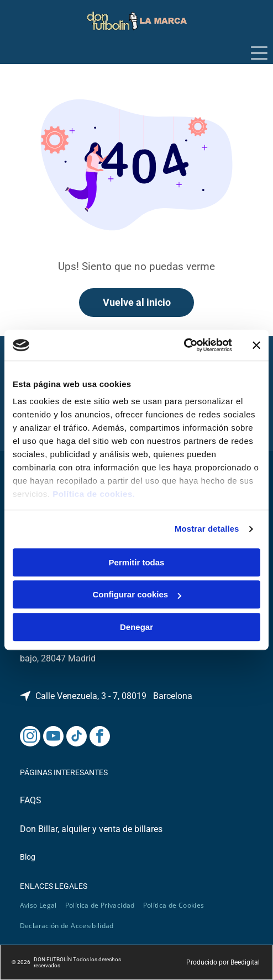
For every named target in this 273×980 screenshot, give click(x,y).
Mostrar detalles (207, 529)
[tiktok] (77, 738)
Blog (28, 857)
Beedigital (245, 962)
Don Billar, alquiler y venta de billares (91, 829)
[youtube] (53, 738)
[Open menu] (259, 53)
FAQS (31, 800)
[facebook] (100, 738)
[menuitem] (43, 905)
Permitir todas (137, 562)
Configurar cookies (137, 595)
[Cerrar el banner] (256, 345)
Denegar (136, 627)
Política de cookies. (94, 494)
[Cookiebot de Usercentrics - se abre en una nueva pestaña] (184, 346)
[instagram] (30, 738)
